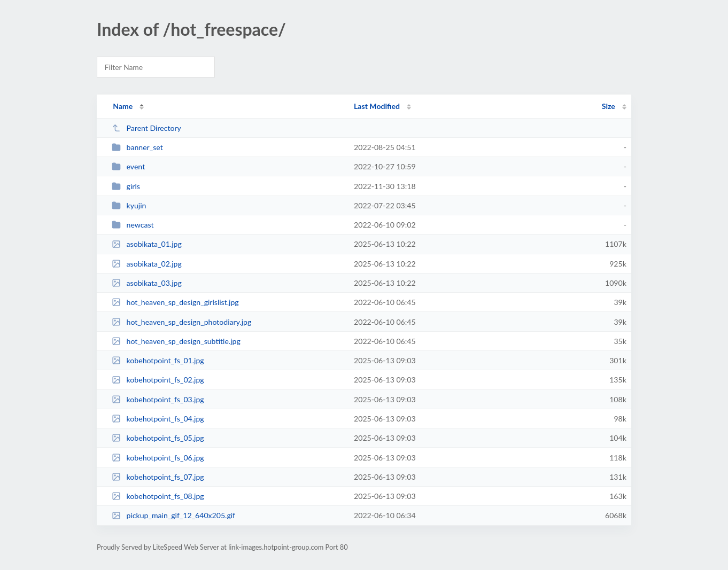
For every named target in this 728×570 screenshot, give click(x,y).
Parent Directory (146, 128)
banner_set (137, 147)
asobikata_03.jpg (147, 283)
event (128, 166)
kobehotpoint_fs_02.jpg (158, 380)
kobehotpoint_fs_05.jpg (158, 438)
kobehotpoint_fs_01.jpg (158, 360)
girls (126, 186)
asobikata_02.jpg (147, 264)
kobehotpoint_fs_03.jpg (158, 399)
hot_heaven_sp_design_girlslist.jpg (175, 302)
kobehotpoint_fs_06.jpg (158, 458)
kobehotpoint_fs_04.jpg (158, 419)
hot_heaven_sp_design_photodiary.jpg (181, 322)
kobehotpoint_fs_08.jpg (158, 496)
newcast (133, 225)
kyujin (129, 205)
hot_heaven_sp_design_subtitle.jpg (176, 341)
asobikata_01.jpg (147, 244)
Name (123, 106)
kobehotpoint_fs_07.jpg (158, 477)
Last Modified (377, 106)
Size (609, 106)
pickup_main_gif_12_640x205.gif (173, 515)
